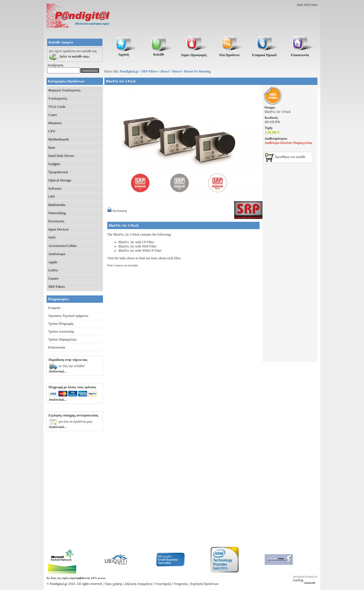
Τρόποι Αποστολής (61, 332)
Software (55, 188)
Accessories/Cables (63, 246)
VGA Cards (57, 107)
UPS (52, 197)
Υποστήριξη (163, 584)
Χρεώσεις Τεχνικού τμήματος (68, 316)
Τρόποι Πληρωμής (61, 324)
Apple (53, 262)
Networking (57, 213)
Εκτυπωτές (56, 221)
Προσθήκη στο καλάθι (285, 157)
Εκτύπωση (117, 211)
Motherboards (59, 139)
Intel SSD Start (307, 5)
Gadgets (54, 164)
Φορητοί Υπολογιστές (64, 90)
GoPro (53, 270)
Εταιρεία (54, 308)
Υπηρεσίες (181, 584)
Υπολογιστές (58, 98)
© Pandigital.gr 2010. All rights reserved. (74, 584)
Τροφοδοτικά (58, 172)
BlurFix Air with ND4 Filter (138, 246)
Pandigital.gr (129, 71)
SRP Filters (150, 71)
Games (53, 278)
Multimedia (57, 205)
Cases (52, 115)
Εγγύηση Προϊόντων (204, 584)
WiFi (52, 237)
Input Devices (59, 229)
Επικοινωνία (57, 347)
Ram (52, 147)
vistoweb (310, 583)
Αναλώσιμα (57, 254)
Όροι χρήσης (114, 584)
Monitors (55, 123)
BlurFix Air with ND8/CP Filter (140, 251)
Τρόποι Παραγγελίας (62, 339)
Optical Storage (60, 180)
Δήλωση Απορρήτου (139, 584)
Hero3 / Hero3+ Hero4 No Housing (186, 71)
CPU (52, 131)
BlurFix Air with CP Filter (136, 242)
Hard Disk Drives (61, 156)
